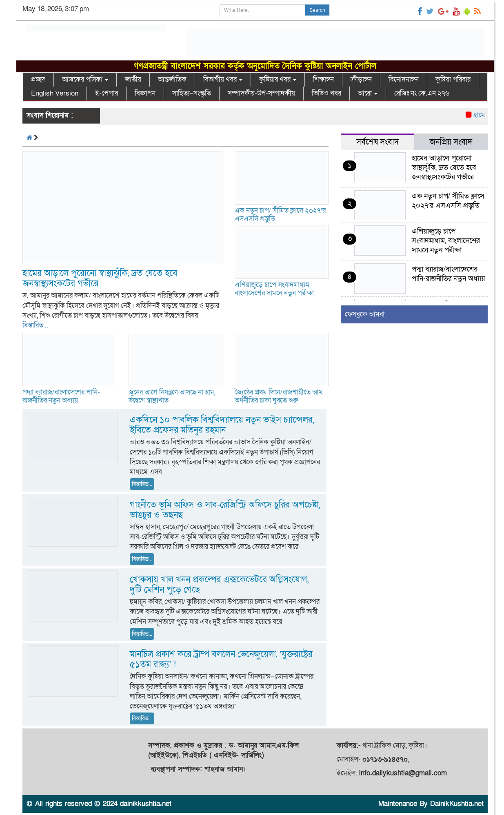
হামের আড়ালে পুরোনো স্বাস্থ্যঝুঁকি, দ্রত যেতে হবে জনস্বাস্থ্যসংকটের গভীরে (100, 278)
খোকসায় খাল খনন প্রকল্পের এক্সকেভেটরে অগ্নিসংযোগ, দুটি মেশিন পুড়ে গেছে (219, 585)
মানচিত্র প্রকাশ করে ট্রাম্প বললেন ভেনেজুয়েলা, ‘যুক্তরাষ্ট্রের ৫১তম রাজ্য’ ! (221, 659)
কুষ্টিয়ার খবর (278, 79)
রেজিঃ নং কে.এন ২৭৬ (422, 93)
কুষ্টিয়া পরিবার (453, 79)
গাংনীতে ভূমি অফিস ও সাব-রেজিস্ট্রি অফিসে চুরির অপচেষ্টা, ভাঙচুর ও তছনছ (225, 510)
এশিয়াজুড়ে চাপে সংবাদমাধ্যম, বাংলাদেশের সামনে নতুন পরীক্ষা (274, 289)
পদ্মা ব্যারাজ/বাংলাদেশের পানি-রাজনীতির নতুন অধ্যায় (61, 396)
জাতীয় (133, 79)
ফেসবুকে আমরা (365, 314)
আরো (368, 93)
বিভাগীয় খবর (223, 79)
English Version (55, 93)
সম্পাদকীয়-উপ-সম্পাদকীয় (261, 93)
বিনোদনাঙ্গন (404, 79)
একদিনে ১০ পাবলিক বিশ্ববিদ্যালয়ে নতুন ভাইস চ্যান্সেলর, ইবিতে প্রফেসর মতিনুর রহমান (222, 425)
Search (317, 10)
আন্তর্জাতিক (172, 79)
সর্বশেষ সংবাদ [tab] (377, 142)
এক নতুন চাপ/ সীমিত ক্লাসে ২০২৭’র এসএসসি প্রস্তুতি (280, 215)
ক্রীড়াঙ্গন (361, 79)
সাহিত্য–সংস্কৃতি (192, 93)
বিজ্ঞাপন (145, 93)
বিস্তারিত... (35, 325)
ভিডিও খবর (326, 93)
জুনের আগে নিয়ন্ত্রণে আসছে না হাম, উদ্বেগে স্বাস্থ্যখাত (172, 396)
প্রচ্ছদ (38, 79)
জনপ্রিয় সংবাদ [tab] (451, 142)
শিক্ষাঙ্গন (323, 79)
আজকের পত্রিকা (85, 79)
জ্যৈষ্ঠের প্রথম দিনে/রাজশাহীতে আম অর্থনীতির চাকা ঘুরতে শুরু (279, 396)
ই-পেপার (107, 93)
